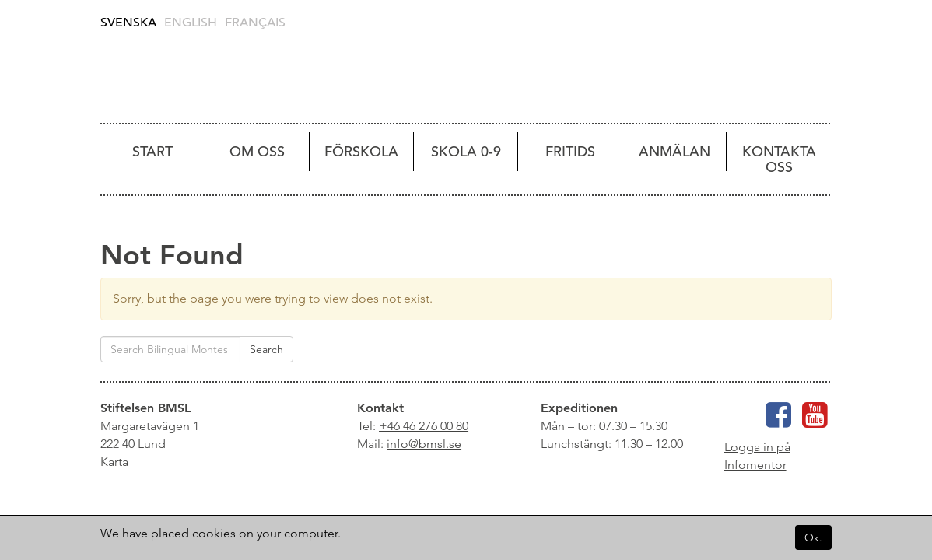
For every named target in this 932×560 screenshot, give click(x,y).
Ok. (813, 537)
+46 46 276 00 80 (424, 426)
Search (266, 349)
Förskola (361, 151)
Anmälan (674, 151)
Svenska (128, 23)
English (191, 23)
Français (255, 23)
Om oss (257, 151)
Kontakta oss (779, 159)
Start (152, 151)
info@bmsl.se (424, 444)
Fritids (570, 151)
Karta (114, 462)
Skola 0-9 (466, 151)
